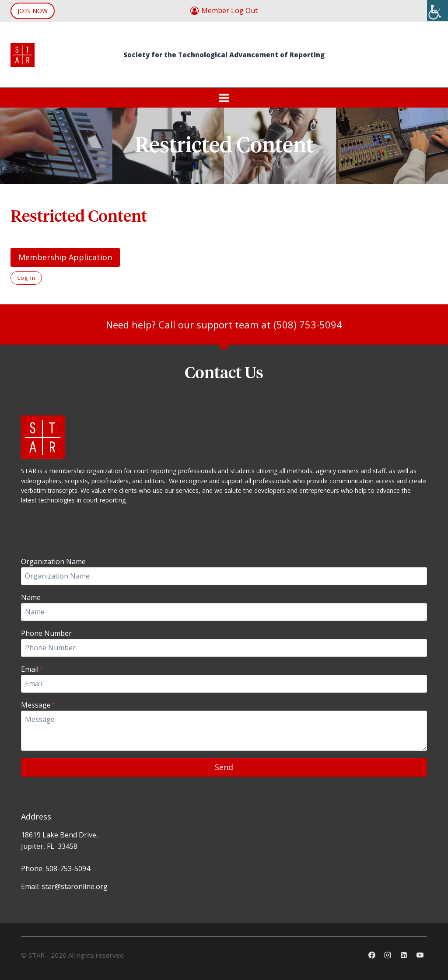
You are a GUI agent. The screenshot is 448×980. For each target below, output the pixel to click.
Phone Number (46, 633)
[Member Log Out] (224, 11)
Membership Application (65, 257)
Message (38, 705)
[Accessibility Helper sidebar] (437, 10)
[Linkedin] (404, 955)
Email (32, 669)
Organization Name (53, 561)
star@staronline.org (75, 886)
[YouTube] (420, 955)
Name (31, 597)
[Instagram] (388, 955)
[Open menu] (224, 98)
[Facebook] (372, 955)
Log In (26, 278)
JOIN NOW (33, 11)
